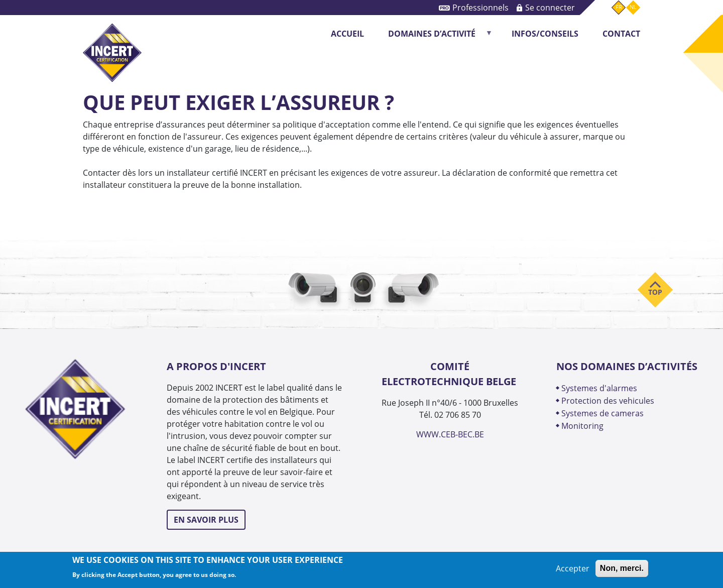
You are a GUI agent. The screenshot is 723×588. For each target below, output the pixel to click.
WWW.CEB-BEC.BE (450, 434)
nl (633, 7)
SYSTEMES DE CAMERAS (602, 413)
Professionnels (480, 7)
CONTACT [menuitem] (621, 34)
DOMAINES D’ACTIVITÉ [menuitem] (435, 37)
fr (619, 7)
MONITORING (583, 426)
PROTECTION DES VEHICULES (608, 400)
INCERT (112, 44)
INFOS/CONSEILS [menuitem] (545, 34)
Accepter (573, 568)
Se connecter (550, 7)
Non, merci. (622, 568)
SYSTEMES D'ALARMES (599, 388)
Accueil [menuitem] (347, 34)
